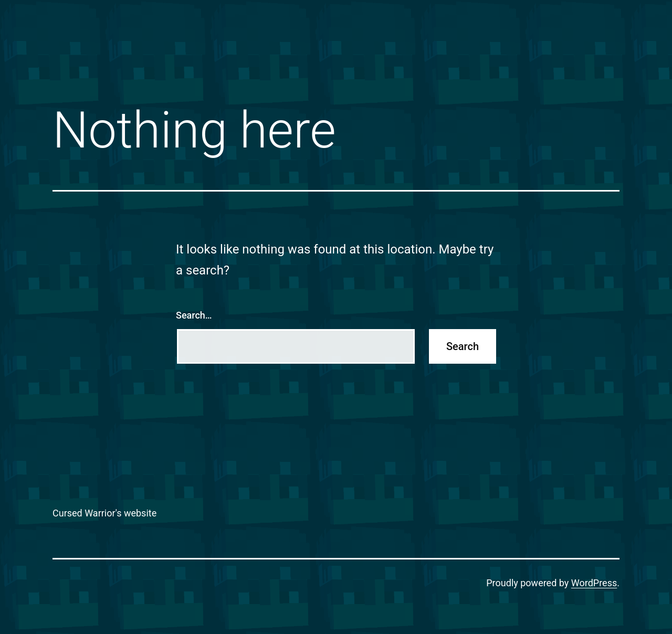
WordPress (594, 583)
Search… (194, 315)
